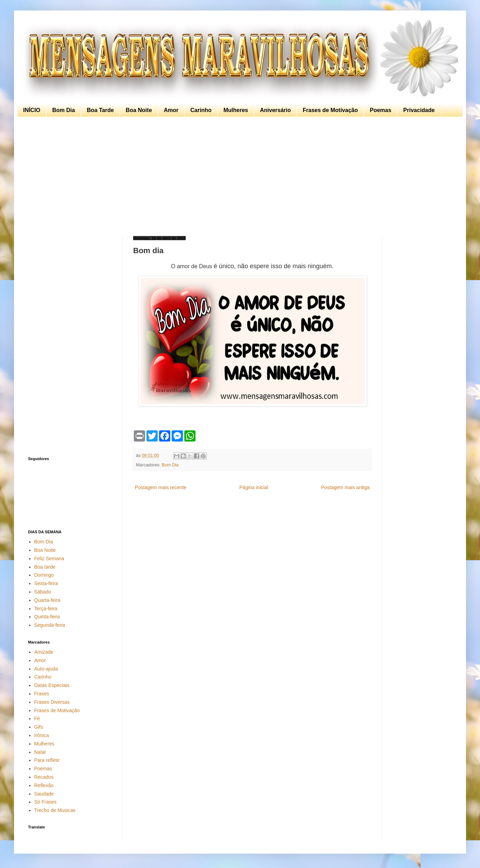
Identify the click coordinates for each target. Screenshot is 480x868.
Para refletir (47, 760)
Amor (171, 110)
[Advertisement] (238, 176)
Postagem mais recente (161, 487)
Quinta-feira (47, 617)
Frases (42, 694)
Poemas (380, 110)
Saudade (44, 794)
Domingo (44, 575)
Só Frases (46, 802)
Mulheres (236, 110)
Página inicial (254, 487)
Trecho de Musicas (55, 810)
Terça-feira (46, 609)
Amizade (44, 652)
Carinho (201, 110)
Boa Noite (139, 110)
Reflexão (44, 785)
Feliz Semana (49, 558)
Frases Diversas (52, 702)
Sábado (43, 592)
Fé (37, 718)
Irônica (42, 735)
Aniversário (275, 110)
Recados (44, 777)
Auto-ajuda (46, 669)
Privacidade (419, 110)
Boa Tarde (100, 110)
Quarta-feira (47, 600)
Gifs (39, 727)
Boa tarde (45, 567)
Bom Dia (64, 110)
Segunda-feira (50, 625)
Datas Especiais (52, 685)
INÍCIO (32, 110)
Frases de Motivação (330, 110)
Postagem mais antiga (345, 487)
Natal (40, 752)
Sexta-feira (46, 583)
